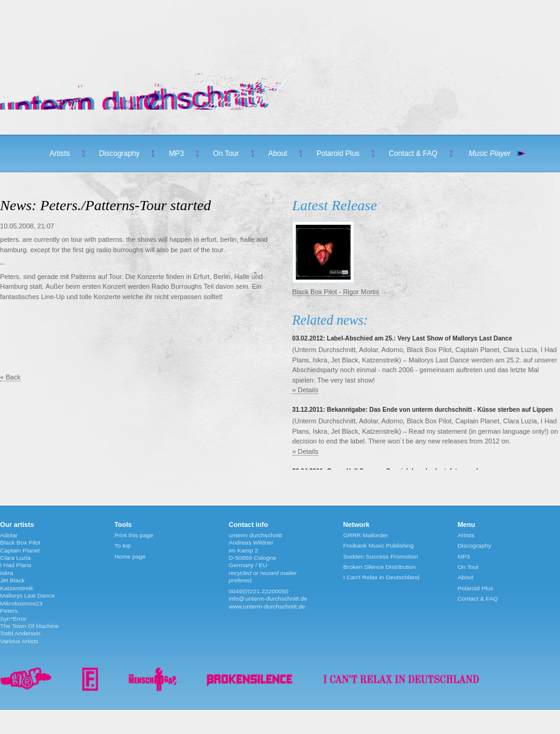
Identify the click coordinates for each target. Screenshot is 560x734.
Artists (59, 154)
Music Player (490, 154)
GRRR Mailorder (366, 535)
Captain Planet (20, 550)
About (278, 154)
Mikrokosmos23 (21, 603)
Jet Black (12, 580)
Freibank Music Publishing (379, 545)
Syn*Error (13, 619)
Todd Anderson (20, 633)
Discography (120, 154)
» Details (305, 390)
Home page (130, 556)
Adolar (9, 535)
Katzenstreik (17, 588)
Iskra (7, 573)
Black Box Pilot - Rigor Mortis (336, 292)
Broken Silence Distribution (380, 567)
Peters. (10, 611)
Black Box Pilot (20, 542)
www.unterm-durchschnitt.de (267, 606)
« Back (10, 377)
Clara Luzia (15, 558)
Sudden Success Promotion (381, 556)
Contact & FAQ (413, 154)
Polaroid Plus (338, 154)
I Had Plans (16, 565)
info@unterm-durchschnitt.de (268, 598)
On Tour (226, 154)
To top (123, 545)
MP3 (176, 154)
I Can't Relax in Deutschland (381, 577)
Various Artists (19, 641)
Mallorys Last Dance (27, 595)
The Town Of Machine (30, 626)
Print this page (134, 535)
